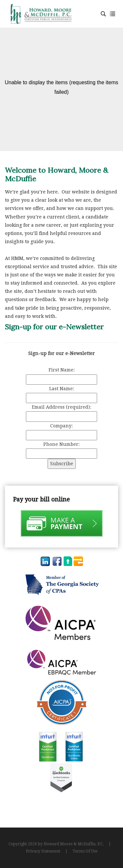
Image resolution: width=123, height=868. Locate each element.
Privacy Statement (43, 851)
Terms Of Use (85, 851)
